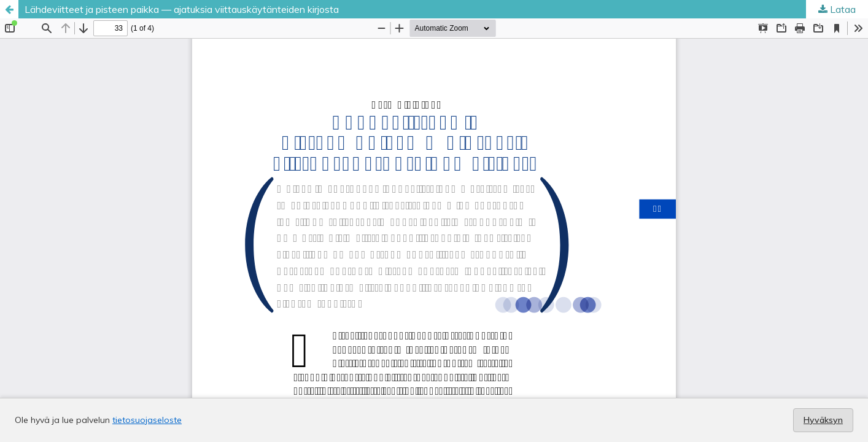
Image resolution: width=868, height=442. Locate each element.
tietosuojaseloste (147, 420)
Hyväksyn (823, 420)
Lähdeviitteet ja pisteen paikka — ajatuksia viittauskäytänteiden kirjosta (182, 9)
